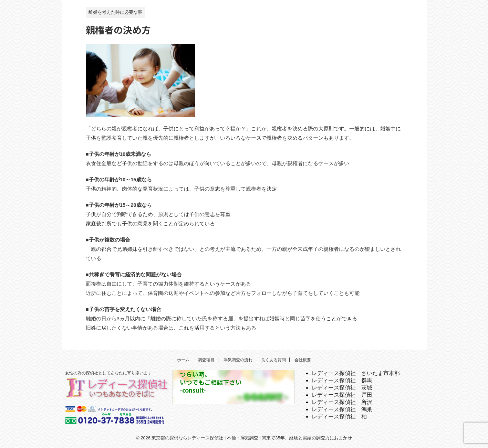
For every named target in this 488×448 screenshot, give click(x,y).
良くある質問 (273, 360)
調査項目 (206, 360)
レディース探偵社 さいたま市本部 (356, 373)
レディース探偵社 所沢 (342, 402)
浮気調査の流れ (238, 360)
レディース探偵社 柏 (339, 417)
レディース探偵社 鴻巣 (342, 409)
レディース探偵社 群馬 (342, 380)
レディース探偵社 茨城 (342, 388)
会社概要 (303, 360)
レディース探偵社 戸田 (342, 395)
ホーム (183, 360)
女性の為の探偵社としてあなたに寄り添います (108, 373)
